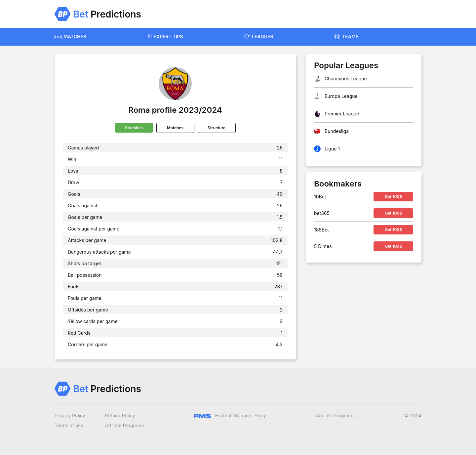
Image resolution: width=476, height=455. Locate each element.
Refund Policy (120, 415)
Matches (175, 128)
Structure (217, 128)
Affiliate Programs (125, 425)
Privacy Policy (70, 415)
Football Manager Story (230, 415)
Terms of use (69, 425)
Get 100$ (393, 197)
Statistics (134, 128)
